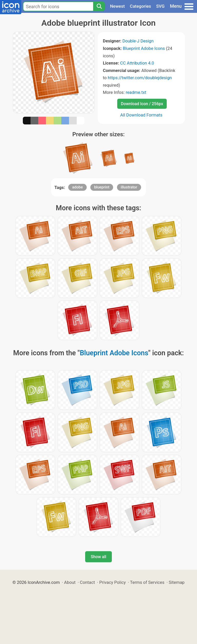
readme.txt (136, 92)
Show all (98, 557)
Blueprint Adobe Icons (144, 48)
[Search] (99, 6)
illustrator (129, 187)
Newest (117, 6)
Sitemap (177, 582)
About (70, 582)
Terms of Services (147, 582)
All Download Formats (141, 115)
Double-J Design (138, 41)
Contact (87, 582)
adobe (77, 187)
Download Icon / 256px (142, 104)
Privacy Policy (112, 582)
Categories (140, 6)
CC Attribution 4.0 (137, 63)
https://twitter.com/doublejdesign (140, 78)
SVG (160, 6)
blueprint (102, 187)
